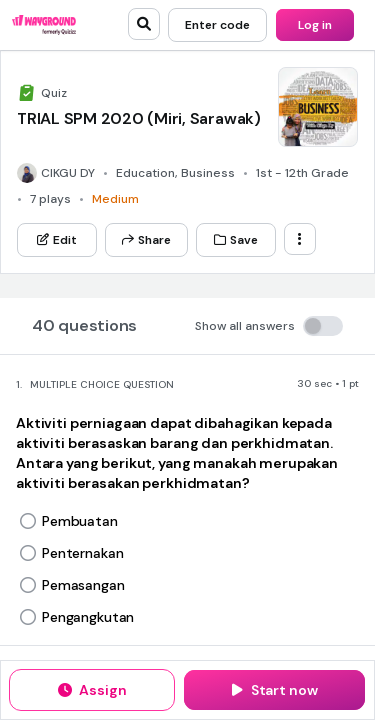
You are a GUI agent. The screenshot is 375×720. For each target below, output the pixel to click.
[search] (144, 24)
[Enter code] (217, 25)
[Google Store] (256, 147)
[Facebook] (228, 212)
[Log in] (315, 25)
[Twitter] (192, 212)
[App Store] (136, 147)
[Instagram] (262, 212)
